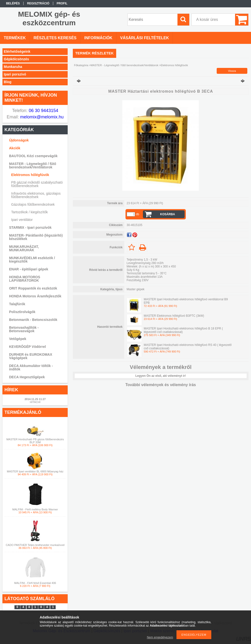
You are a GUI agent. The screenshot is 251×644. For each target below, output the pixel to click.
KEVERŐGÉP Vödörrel (27, 347)
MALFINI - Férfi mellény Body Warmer (35, 509)
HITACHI (35, 402)
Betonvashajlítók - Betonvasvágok (24, 329)
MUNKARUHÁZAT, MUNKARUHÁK (24, 248)
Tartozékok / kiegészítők (30, 212)
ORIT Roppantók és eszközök (33, 288)
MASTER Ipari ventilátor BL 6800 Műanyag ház (35, 471)
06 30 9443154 (43, 111)
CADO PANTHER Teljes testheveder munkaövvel (35, 545)
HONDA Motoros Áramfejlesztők (35, 296)
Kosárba (168, 214)
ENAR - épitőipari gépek (29, 269)
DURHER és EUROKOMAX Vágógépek (31, 356)
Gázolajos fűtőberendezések (33, 204)
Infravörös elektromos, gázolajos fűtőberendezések (36, 195)
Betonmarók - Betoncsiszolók (33, 320)
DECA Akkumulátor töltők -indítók (31, 367)
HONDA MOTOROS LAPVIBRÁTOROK (25, 279)
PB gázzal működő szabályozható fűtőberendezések (37, 184)
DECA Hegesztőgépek (27, 377)
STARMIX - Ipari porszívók (30, 227)
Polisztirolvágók (22, 312)
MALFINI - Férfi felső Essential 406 (35, 583)
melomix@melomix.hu (41, 117)
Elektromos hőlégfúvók (30, 175)
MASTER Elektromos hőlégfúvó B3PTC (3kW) (174, 316)
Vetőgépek (18, 339)
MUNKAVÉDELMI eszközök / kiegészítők (32, 260)
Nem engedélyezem (160, 637)
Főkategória (81, 65)
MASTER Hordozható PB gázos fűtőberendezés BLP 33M (35, 441)
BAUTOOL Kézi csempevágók (33, 156)
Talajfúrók (17, 304)
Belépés (13, 3)
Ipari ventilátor (22, 220)
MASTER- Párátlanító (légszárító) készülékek (36, 237)
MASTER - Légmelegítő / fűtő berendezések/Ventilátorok (33, 165)
